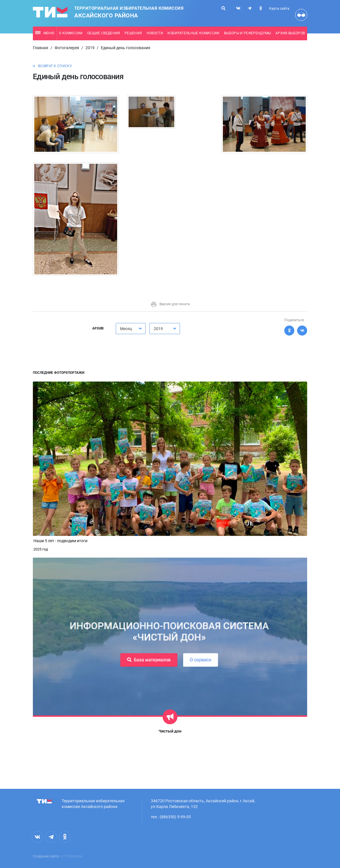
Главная (41, 48)
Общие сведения (104, 33)
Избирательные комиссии (193, 33)
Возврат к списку (55, 66)
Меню (45, 33)
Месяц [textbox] (126, 329)
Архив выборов (290, 33)
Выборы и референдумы (248, 33)
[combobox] (131, 329)
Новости (155, 33)
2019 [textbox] (158, 329)
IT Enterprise (73, 856)
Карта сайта (279, 9)
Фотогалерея (67, 48)
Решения (133, 33)
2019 (90, 48)
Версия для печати (170, 304)
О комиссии (71, 33)
